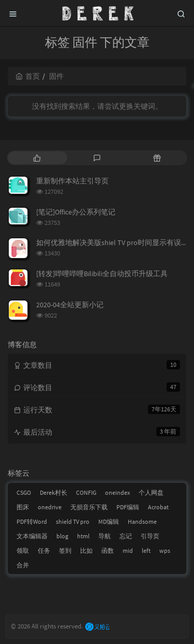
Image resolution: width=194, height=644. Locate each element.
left (146, 550)
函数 (108, 550)
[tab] (37, 158)
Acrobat (158, 507)
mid (128, 550)
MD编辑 (109, 521)
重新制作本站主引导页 (72, 181)
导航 (105, 536)
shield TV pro (73, 521)
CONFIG (86, 492)
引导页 (150, 536)
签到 (65, 550)
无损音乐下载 (89, 507)
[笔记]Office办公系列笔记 (76, 212)
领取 (23, 550)
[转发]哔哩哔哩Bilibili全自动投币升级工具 (102, 274)
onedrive (50, 507)
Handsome (142, 521)
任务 (44, 550)
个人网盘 (151, 492)
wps (165, 550)
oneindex (117, 492)
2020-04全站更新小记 (70, 305)
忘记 (126, 536)
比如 (86, 550)
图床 (23, 507)
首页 (28, 76)
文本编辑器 (32, 536)
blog (62, 536)
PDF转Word (32, 521)
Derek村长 (54, 492)
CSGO (24, 492)
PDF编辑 (128, 507)
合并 (23, 565)
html (83, 536)
